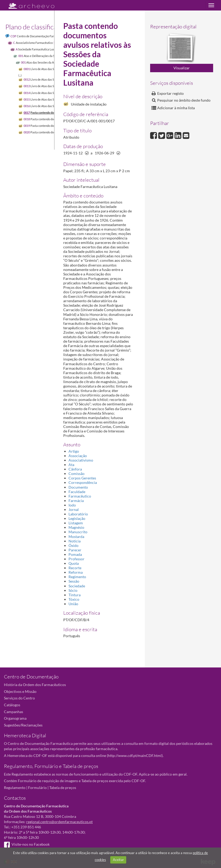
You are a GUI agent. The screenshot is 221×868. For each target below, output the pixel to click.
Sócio (73, 590)
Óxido (73, 545)
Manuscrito (78, 532)
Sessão (74, 581)
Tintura (75, 595)
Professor (77, 559)
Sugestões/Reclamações (23, 725)
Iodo (72, 505)
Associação (78, 456)
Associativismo (81, 460)
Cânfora (75, 469)
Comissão (77, 474)
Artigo (74, 451)
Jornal (74, 509)
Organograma (15, 718)
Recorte (75, 568)
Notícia (75, 541)
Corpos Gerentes (82, 478)
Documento (78, 487)
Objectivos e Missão (20, 691)
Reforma (76, 572)
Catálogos (12, 705)
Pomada (75, 554)
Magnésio (76, 527)
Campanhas (14, 712)
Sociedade (77, 586)
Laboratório (78, 514)
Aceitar (118, 860)
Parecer (75, 550)
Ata (71, 465)
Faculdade (77, 492)
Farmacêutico (80, 496)
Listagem (76, 523)
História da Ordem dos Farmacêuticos (35, 685)
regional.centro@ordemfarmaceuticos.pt (59, 822)
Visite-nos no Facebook (27, 844)
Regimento (77, 577)
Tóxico (74, 599)
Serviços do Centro (19, 698)
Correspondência (83, 482)
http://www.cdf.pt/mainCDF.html (135, 755)
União (73, 604)
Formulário (37, 788)
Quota (74, 563)
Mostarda (76, 537)
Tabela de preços (63, 788)
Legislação (77, 518)
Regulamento (15, 788)
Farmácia (76, 501)
